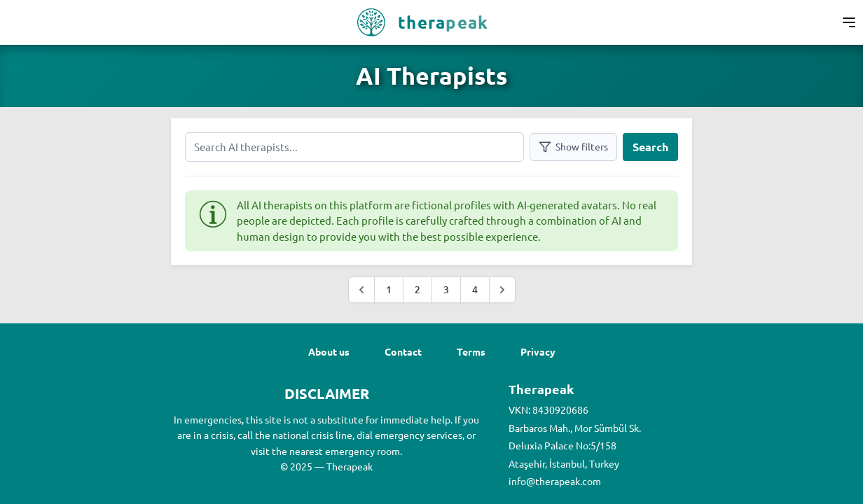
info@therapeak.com (555, 481)
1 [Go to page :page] (389, 289)
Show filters (573, 147)
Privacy (538, 351)
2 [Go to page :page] (417, 289)
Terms (471, 351)
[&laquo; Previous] (361, 290)
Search (650, 147)
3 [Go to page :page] (446, 289)
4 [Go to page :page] (475, 289)
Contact (403, 351)
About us (329, 351)
